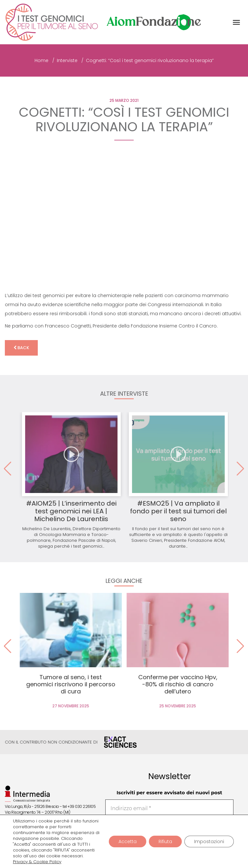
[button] (240, 469)
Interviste (67, 60)
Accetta (128, 841)
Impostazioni (209, 841)
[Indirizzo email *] (169, 809)
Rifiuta (165, 841)
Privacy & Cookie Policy (37, 862)
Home (41, 60)
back (21, 348)
